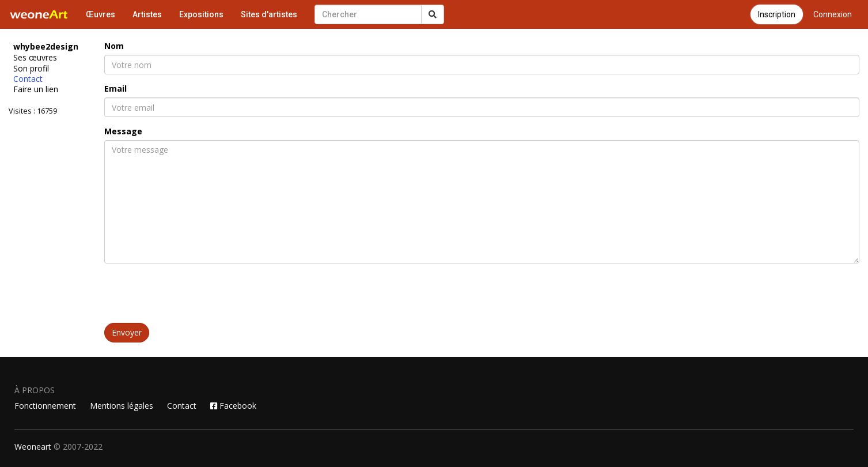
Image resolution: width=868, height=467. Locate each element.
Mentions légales (122, 406)
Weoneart (33, 447)
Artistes (147, 14)
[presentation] (192, 295)
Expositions (201, 14)
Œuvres (101, 14)
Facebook (233, 406)
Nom (114, 46)
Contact (28, 79)
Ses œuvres (35, 58)
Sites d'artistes (269, 14)
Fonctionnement (45, 406)
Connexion (833, 14)
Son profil (31, 69)
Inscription (777, 14)
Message (123, 131)
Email (115, 88)
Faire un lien (36, 89)
